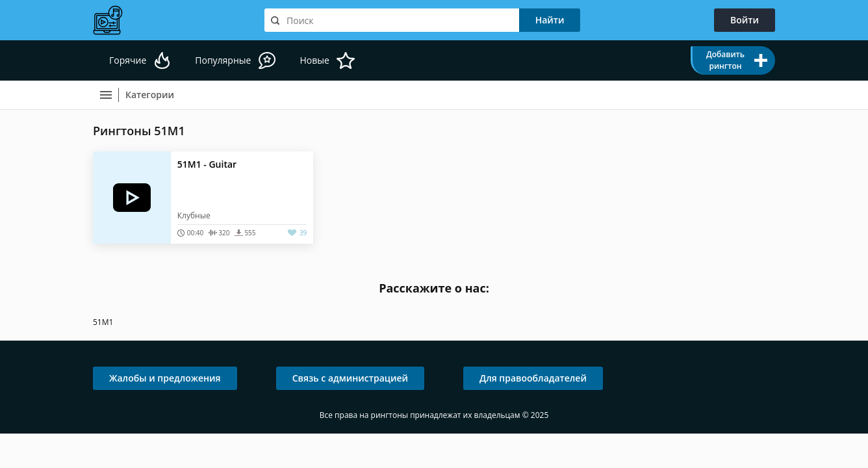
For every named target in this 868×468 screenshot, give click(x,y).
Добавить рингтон (725, 60)
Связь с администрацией (350, 378)
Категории (150, 95)
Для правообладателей (533, 378)
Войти (745, 20)
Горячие (128, 60)
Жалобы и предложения (165, 378)
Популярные (223, 60)
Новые (314, 60)
